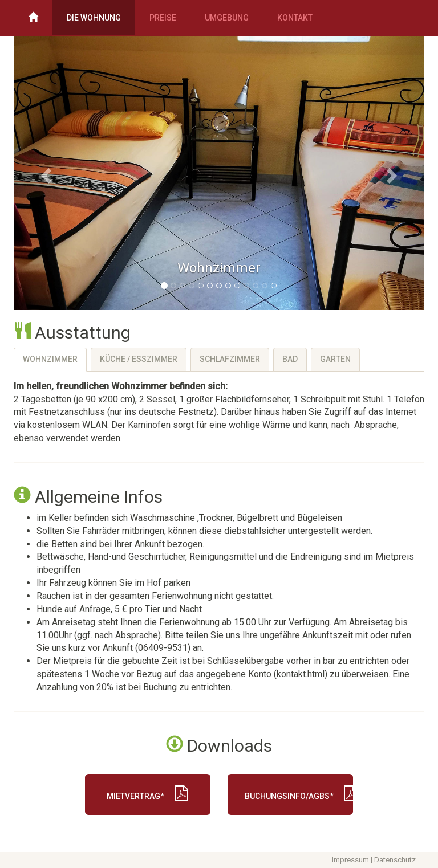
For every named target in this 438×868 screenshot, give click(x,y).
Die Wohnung (94, 18)
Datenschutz (395, 860)
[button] (44, 172)
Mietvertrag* (147, 793)
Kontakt (295, 18)
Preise (163, 18)
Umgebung (227, 18)
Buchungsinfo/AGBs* (299, 793)
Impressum (350, 860)
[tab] (50, 360)
